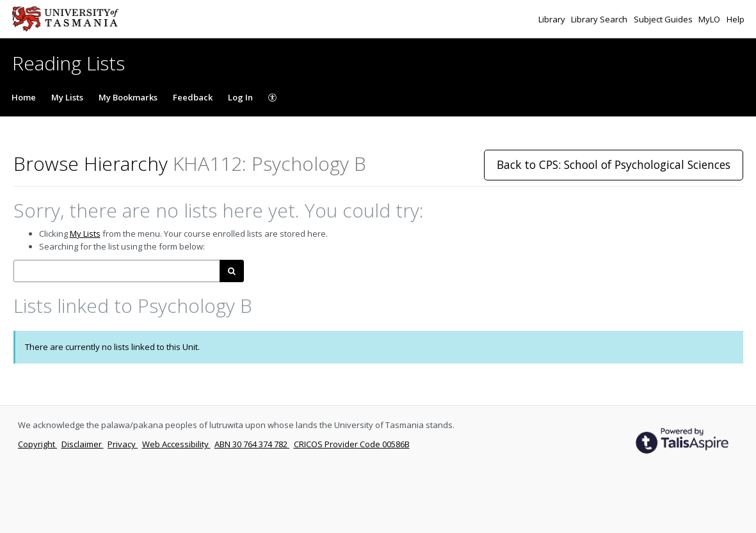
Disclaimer (83, 444)
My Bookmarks (128, 97)
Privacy (123, 444)
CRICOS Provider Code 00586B (352, 444)
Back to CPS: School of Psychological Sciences (614, 164)
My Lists (67, 97)
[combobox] (117, 271)
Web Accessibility (176, 444)
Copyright (37, 444)
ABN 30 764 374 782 (252, 444)
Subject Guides (664, 19)
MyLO (710, 19)
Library (553, 19)
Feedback (193, 97)
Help (736, 19)
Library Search (600, 19)
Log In (240, 97)
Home (24, 97)
